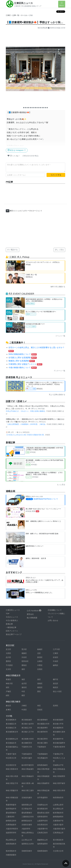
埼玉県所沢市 (11, 765)
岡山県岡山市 (11, 840)
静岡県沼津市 (11, 821)
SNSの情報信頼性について (23, 354)
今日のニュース (12, 617)
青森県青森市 (11, 805)
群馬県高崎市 (42, 765)
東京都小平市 (58, 724)
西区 (39, 691)
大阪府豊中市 (42, 829)
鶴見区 (56, 687)
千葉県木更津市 (59, 747)
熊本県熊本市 (11, 851)
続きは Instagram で (17, 150)
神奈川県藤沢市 (12, 790)
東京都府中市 (58, 739)
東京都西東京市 (12, 732)
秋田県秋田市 (58, 798)
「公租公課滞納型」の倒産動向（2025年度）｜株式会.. (26, 424)
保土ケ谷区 (57, 691)
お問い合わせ (53, 620)
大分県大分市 (58, 851)
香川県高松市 (58, 840)
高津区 (56, 706)
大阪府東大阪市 (59, 829)
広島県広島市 (42, 833)
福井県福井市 (11, 809)
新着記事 (9, 624)
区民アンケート (12, 631)
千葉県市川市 (27, 747)
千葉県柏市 (42, 747)
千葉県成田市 (27, 754)
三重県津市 (10, 817)
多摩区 (8, 710)
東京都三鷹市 (42, 743)
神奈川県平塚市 (59, 783)
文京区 (8, 669)
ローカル (24, 15)
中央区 (56, 661)
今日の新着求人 (12, 620)
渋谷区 (24, 657)
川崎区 (24, 706)
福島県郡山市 (27, 805)
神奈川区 (9, 683)
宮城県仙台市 (42, 805)
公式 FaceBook (34, 611)
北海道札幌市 (27, 798)
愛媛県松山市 (42, 840)
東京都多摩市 (42, 728)
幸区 (39, 706)
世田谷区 (25, 661)
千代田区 (9, 665)
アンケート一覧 (59, 371)
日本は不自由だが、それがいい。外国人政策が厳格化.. (26, 411)
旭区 (23, 679)
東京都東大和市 (28, 739)
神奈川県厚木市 (12, 769)
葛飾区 (24, 653)
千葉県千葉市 (11, 754)
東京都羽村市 (42, 732)
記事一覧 (16, 15)
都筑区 (40, 687)
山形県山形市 (58, 805)
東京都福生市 (11, 743)
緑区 (8, 695)
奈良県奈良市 (42, 825)
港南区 (40, 683)
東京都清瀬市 (58, 720)
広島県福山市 (58, 833)
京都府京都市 (27, 825)
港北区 (56, 683)
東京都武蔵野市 (59, 743)
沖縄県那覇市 (11, 855)
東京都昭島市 (11, 720)
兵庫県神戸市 (58, 821)
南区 (23, 695)
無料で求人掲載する (58, 287)
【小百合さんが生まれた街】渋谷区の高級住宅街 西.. (25, 435)
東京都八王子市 (28, 732)
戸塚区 (8, 691)
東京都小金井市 (28, 724)
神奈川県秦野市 (43, 783)
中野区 (40, 665)
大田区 (8, 653)
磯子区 (56, 679)
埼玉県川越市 (27, 758)
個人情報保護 (32, 618)
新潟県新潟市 (42, 809)
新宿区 (40, 657)
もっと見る (61, 485)
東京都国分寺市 (43, 724)
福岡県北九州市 (28, 844)
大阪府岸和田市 (12, 829)
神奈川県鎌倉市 (28, 776)
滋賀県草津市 (11, 833)
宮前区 (40, 710)
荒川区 (24, 649)
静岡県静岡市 (58, 817)
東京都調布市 (58, 728)
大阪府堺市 (26, 829)
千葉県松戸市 (58, 754)
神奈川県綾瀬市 (28, 769)
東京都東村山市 (12, 739)
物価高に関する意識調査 (22, 361)
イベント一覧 (60, 336)
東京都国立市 (11, 724)
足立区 (8, 649)
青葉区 (8, 679)
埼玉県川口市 (11, 758)
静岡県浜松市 (27, 821)
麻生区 (8, 706)
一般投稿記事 (11, 627)
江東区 (8, 15)
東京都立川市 (27, 728)
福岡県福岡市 (42, 844)
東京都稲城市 (27, 720)
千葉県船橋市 (42, 754)
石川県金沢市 (27, 809)
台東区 (40, 661)
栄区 (8, 687)
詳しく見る (59, 250)
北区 (39, 653)
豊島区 (24, 665)
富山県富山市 (58, 809)
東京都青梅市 (42, 720)
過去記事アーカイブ (14, 634)
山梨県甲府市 (42, 821)
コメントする (56, 175)
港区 (23, 669)
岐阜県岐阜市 (58, 813)
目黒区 (40, 669)
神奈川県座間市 (59, 776)
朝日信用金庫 (43, 28)
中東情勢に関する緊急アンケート (25, 364)
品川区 (8, 657)
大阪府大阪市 (58, 825)
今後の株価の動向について (23, 368)
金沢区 (24, 683)
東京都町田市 (27, 743)
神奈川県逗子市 (12, 783)
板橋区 (40, 649)
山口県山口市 (27, 840)
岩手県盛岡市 (42, 798)
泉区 (39, 679)
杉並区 (56, 657)
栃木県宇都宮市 (28, 765)
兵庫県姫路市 (11, 825)
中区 (23, 691)
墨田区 (8, 661)
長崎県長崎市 (42, 851)
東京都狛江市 (11, 728)
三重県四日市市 (28, 817)
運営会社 (30, 614)
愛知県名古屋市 (43, 813)
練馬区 (56, 665)
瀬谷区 (24, 687)
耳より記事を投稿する (57, 395)
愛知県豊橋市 (27, 813)
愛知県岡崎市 (11, 813)
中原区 (24, 710)
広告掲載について (55, 610)
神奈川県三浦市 (28, 790)
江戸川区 (56, 649)
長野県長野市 (42, 817)
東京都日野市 (42, 739)
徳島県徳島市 (11, 844)
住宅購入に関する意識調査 (23, 358)
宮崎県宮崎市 (27, 851)
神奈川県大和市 (59, 790)
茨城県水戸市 (58, 765)
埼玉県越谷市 (42, 758)
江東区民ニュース (24, 3)
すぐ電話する (12, 250)
